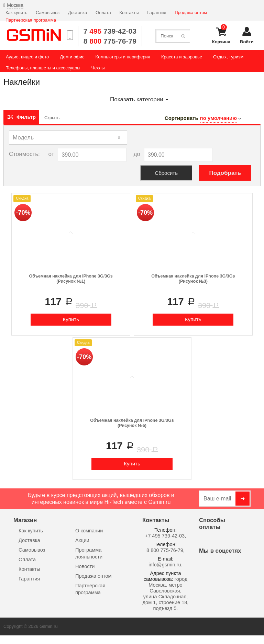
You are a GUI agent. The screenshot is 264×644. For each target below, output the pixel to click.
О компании (89, 531)
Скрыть (52, 118)
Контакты (129, 13)
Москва (15, 5)
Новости (85, 566)
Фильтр (21, 117)
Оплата (103, 13)
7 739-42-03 (110, 31)
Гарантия (157, 13)
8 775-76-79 (110, 41)
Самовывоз (48, 13)
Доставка (78, 13)
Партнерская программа (31, 20)
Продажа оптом (191, 13)
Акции (82, 540)
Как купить (16, 13)
